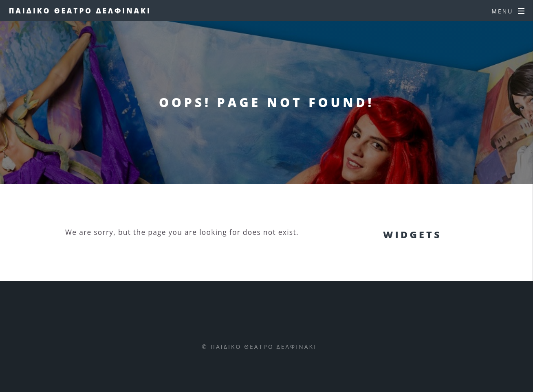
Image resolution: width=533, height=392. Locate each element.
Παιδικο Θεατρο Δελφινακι (80, 11)
